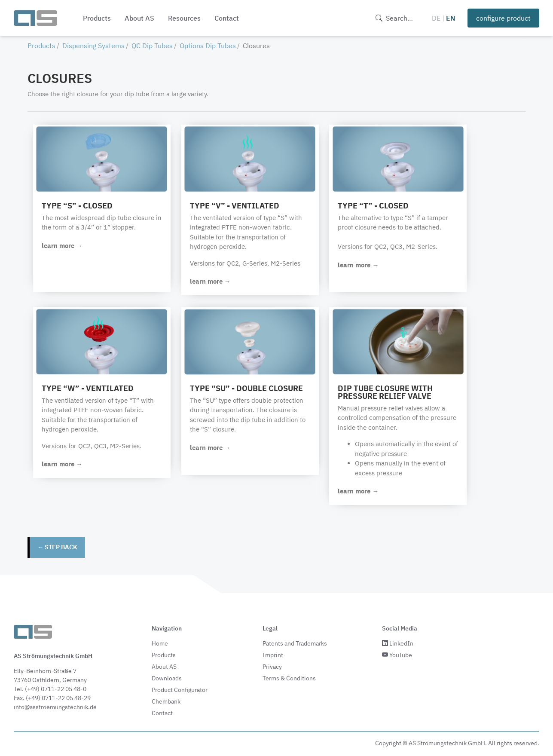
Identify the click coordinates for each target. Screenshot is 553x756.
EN (451, 18)
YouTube (397, 655)
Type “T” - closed (377, 206)
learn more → (63, 246)
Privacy (272, 666)
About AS (139, 18)
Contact (227, 18)
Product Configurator (180, 689)
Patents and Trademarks (295, 643)
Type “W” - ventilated (88, 388)
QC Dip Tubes (152, 46)
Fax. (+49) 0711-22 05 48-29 (52, 698)
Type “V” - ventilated (236, 206)
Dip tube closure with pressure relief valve (389, 392)
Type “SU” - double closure (248, 388)
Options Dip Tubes (208, 46)
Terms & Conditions (289, 678)
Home (160, 643)
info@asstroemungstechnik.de (55, 707)
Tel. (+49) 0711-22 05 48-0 (50, 689)
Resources (184, 18)
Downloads (167, 678)
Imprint (273, 655)
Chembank (166, 701)
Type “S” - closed (78, 206)
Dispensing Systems (93, 46)
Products (97, 18)
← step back (57, 547)
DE (436, 18)
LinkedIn (398, 643)
